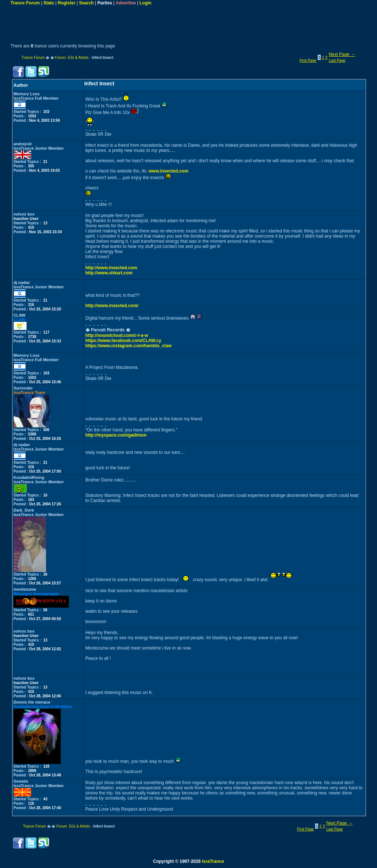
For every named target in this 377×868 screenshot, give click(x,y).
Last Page (337, 61)
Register (67, 3)
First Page (308, 61)
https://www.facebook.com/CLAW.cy (123, 341)
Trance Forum (25, 3)
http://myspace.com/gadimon (116, 435)
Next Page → (342, 54)
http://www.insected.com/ (112, 306)
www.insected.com (169, 171)
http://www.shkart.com (109, 273)
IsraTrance (213, 861)
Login (146, 3)
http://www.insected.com (111, 268)
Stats (49, 3)
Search (87, 3)
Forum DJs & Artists (72, 58)
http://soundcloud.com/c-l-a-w (117, 335)
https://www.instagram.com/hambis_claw (128, 346)
